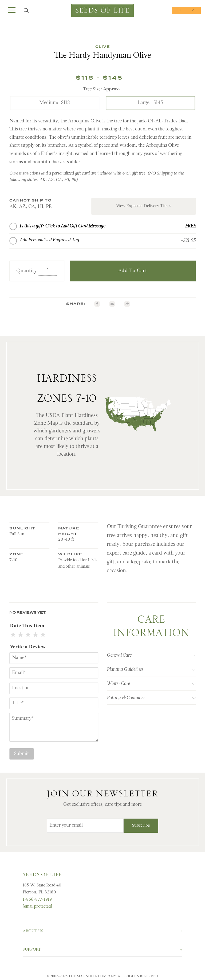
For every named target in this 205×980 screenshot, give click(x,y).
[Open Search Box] (26, 10)
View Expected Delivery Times (144, 206)
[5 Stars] (43, 636)
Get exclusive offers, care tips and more (102, 805)
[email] (112, 304)
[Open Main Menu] (12, 10)
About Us (33, 931)
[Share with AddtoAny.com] (127, 304)
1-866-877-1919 (37, 900)
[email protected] (37, 907)
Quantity (27, 271)
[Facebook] (97, 304)
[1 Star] (13, 636)
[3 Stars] (28, 636)
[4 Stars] (36, 636)
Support (32, 950)
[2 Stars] (21, 636)
